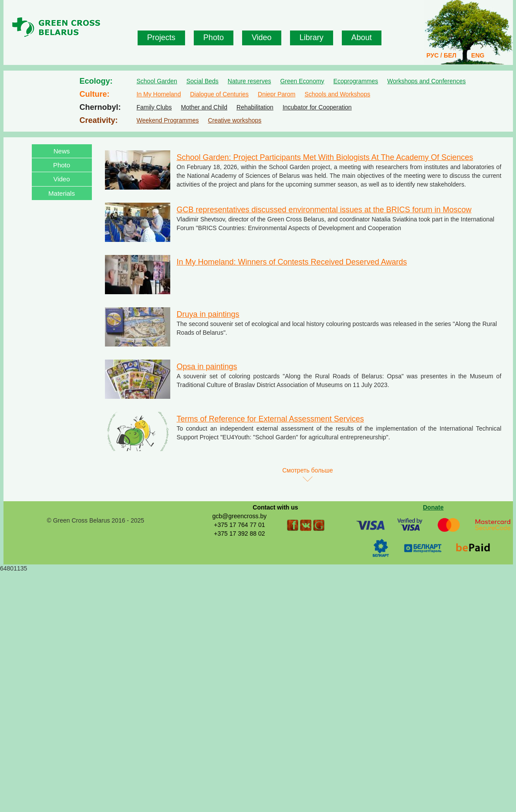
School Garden (157, 81)
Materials (62, 193)
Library (312, 37)
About (362, 37)
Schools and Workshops (337, 94)
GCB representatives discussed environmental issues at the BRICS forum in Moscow (324, 210)
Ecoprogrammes (356, 81)
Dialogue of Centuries (219, 94)
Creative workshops (234, 120)
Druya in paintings (208, 314)
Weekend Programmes (168, 120)
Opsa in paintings (207, 367)
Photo (214, 37)
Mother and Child (204, 107)
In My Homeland (159, 94)
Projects (161, 37)
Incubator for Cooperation (317, 107)
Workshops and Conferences (426, 81)
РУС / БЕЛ (441, 55)
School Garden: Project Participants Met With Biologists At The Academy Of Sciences (325, 157)
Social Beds (202, 81)
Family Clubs (154, 107)
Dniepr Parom (277, 94)
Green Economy (302, 81)
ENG (478, 55)
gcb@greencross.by (239, 516)
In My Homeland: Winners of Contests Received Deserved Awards (292, 262)
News (62, 151)
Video (262, 37)
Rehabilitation (255, 107)
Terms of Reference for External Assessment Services (270, 419)
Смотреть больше (307, 470)
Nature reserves (250, 81)
